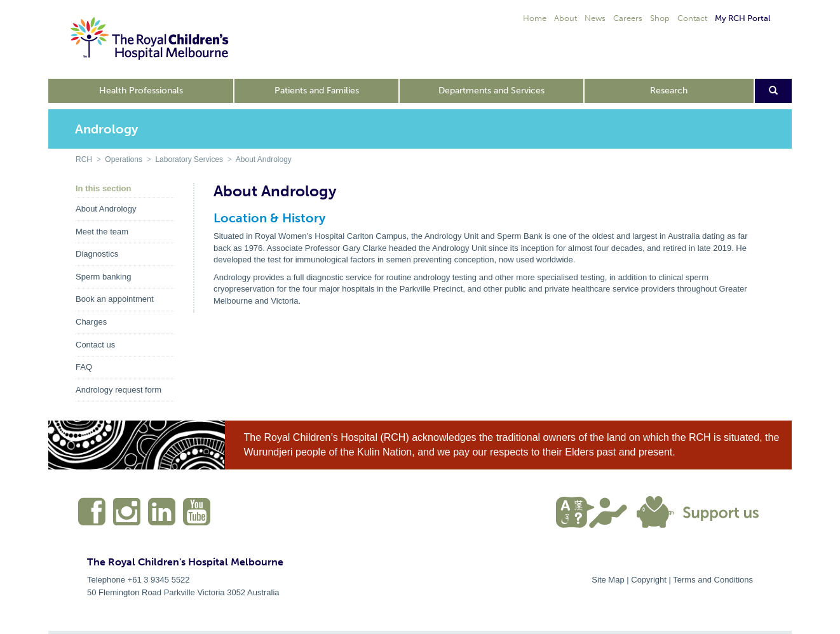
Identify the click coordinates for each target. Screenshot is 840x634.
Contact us (95, 345)
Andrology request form (119, 390)
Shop (660, 18)
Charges (91, 322)
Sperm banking (103, 277)
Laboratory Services (189, 159)
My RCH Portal (742, 18)
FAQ (84, 367)
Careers (628, 18)
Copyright (649, 580)
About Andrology (264, 159)
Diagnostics (97, 254)
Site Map (608, 580)
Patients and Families (317, 91)
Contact (692, 18)
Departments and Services (491, 91)
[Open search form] (774, 91)
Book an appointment (115, 299)
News (595, 18)
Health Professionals (141, 91)
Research (669, 91)
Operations (124, 159)
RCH (84, 159)
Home (535, 18)
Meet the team (102, 232)
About (566, 18)
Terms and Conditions (713, 580)
